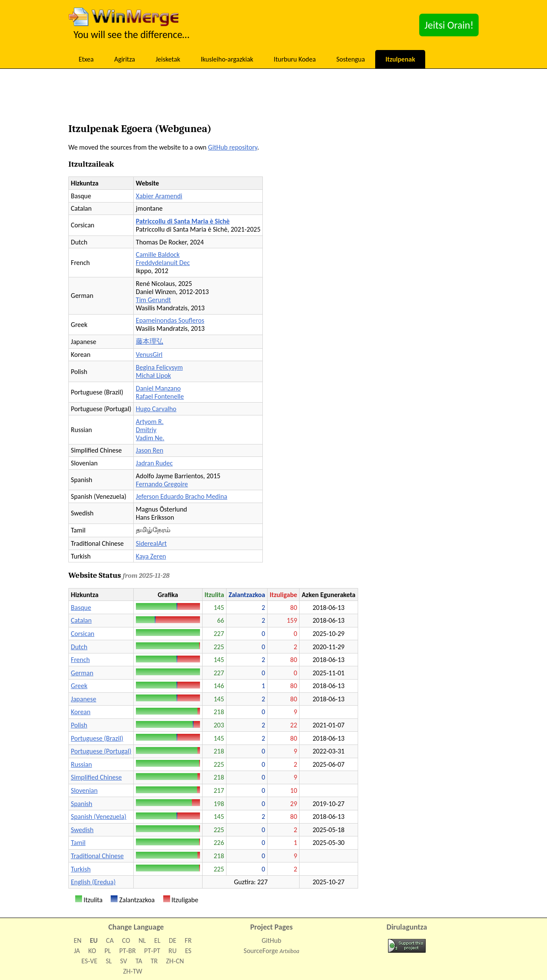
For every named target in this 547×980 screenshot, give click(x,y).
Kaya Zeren (151, 556)
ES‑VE (90, 961)
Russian (81, 764)
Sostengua (351, 59)
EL (157, 940)
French (80, 660)
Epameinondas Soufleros (170, 320)
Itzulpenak (400, 59)
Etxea (86, 59)
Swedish (82, 830)
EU (94, 940)
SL (109, 961)
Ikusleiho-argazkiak (227, 59)
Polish (79, 725)
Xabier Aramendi (159, 196)
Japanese (84, 699)
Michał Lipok (153, 375)
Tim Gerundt (153, 300)
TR (154, 961)
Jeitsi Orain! (449, 25)
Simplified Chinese (96, 777)
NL (142, 940)
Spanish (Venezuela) (99, 817)
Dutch (79, 647)
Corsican (83, 634)
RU (172, 951)
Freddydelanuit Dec (163, 263)
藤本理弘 (150, 341)
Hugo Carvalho (156, 409)
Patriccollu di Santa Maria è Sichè (183, 221)
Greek (79, 686)
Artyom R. (150, 422)
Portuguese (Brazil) (97, 738)
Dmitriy (146, 430)
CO (126, 940)
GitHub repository (233, 147)
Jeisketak (168, 59)
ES (188, 951)
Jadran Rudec (154, 463)
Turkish (81, 869)
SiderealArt (151, 543)
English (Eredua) (93, 882)
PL (107, 951)
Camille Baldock (158, 255)
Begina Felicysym (159, 367)
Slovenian (84, 790)
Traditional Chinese (97, 856)
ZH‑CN (175, 961)
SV (124, 961)
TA (139, 961)
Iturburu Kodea (295, 59)
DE (173, 940)
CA (110, 940)
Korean (81, 712)
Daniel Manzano (158, 388)
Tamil (78, 843)
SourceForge (261, 951)
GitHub (271, 940)
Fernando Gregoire (162, 484)
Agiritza (125, 59)
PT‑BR (128, 951)
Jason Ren (150, 450)
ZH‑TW (133, 971)
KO (92, 951)
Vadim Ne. (150, 438)
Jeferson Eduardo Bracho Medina (182, 496)
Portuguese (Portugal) (101, 751)
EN (77, 940)
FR (188, 940)
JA (77, 951)
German (82, 673)
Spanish (82, 804)
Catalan (81, 620)
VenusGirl (149, 355)
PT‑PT (152, 951)
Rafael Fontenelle (160, 396)
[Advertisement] (273, 98)
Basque (81, 608)
